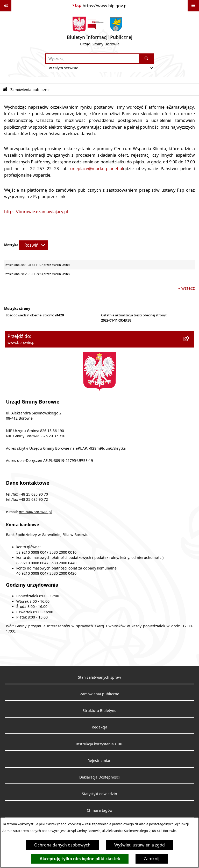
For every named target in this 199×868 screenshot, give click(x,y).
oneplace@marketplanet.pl (97, 169)
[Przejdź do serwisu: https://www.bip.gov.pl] (100, 6)
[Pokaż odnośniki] (6, 6)
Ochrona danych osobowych (62, 845)
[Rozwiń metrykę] (34, 245)
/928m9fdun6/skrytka (107, 448)
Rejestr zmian (99, 761)
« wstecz (187, 288)
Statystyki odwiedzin (99, 794)
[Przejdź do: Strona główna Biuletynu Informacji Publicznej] (5, 90)
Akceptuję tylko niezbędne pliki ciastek (80, 859)
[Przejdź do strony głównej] (100, 32)
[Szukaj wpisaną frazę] (147, 59)
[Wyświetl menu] (193, 6)
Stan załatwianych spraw (99, 677)
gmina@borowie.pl (35, 512)
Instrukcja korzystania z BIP (99, 744)
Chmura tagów (100, 810)
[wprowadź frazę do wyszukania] (92, 59)
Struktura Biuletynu (100, 711)
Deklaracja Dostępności (99, 777)
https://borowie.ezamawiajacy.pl (36, 212)
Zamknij (152, 859)
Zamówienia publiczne (100, 694)
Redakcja (99, 727)
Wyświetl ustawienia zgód (140, 845)
